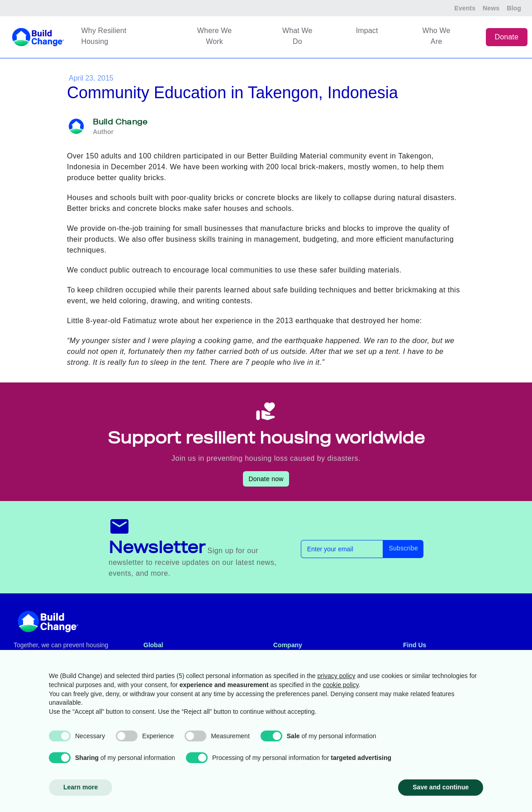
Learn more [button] (81, 787)
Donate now (266, 479)
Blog (514, 8)
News (491, 8)
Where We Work (214, 36)
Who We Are (437, 36)
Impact (367, 31)
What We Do (297, 36)
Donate (507, 37)
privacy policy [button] (337, 676)
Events (465, 8)
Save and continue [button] (441, 787)
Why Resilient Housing (104, 36)
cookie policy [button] (340, 685)
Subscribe (403, 548)
